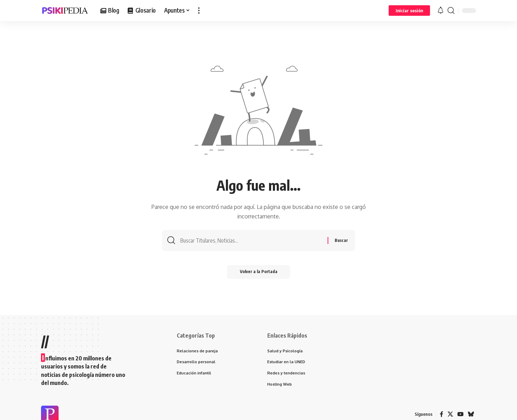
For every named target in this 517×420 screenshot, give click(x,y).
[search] (451, 11)
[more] (199, 11)
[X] (450, 415)
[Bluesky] (471, 415)
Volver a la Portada (259, 273)
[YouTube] (461, 415)
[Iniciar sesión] (409, 11)
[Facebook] (442, 415)
